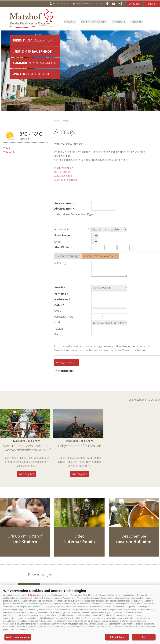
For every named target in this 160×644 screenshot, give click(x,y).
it (102, 4)
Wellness (137, 21)
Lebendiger (32, 52)
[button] (156, 590)
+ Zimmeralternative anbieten (101, 256)
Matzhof (31, 19)
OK (144, 637)
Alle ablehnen (117, 637)
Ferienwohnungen (94, 21)
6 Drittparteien (35, 595)
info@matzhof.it (84, 4)
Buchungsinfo (62, 172)
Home (57, 121)
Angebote (118, 21)
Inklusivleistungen (64, 168)
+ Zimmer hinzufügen (68, 256)
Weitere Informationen (18, 637)
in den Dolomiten (32, 40)
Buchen (152, 4)
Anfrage (66, 121)
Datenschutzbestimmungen (88, 346)
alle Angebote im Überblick (144, 400)
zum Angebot (27, 474)
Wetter (7, 148)
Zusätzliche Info (63, 176)
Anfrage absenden (67, 362)
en (97, 4)
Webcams (9, 152)
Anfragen (135, 4)
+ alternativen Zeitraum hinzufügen (74, 214)
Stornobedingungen (66, 180)
